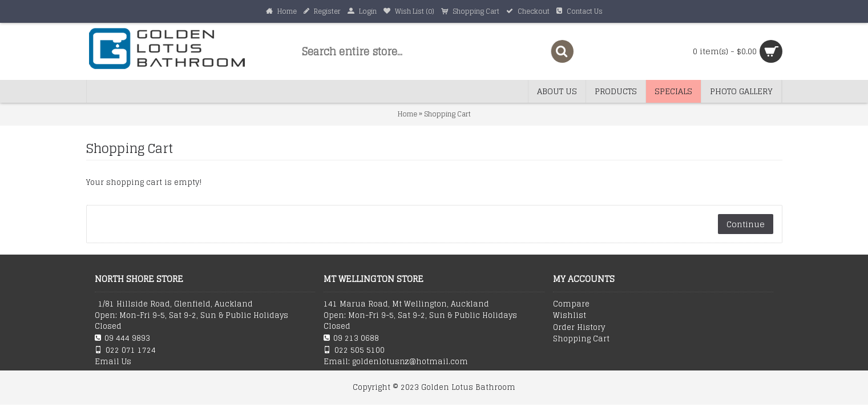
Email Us (113, 362)
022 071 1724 (125, 350)
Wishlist (570, 316)
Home (407, 114)
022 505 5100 (354, 350)
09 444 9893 (122, 338)
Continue (746, 224)
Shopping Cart (447, 114)
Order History (579, 328)
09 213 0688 (351, 338)
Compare (571, 304)
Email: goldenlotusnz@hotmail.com (396, 362)
